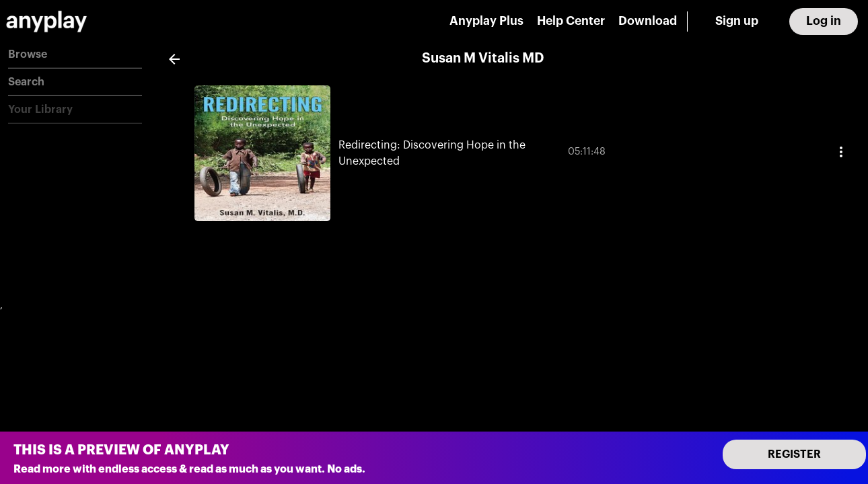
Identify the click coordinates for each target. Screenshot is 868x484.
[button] (75, 55)
